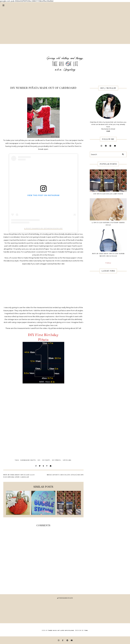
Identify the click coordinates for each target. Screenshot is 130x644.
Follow (108, 263)
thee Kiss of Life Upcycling (61, 630)
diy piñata (56, 460)
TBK (86, 630)
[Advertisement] (65, 26)
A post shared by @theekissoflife (43, 229)
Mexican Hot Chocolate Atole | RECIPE (65, 475)
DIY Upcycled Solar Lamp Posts (108, 194)
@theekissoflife (65, 598)
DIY (39, 460)
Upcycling (67, 460)
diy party (46, 460)
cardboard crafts (28, 460)
